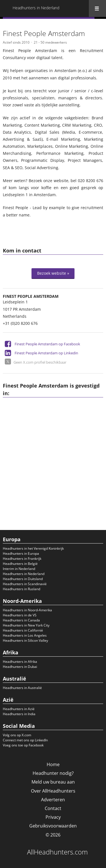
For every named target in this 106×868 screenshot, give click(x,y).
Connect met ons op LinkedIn (25, 740)
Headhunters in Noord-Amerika (27, 610)
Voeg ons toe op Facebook (23, 745)
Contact (53, 808)
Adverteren (53, 800)
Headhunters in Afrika (20, 662)
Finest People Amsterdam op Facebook (47, 344)
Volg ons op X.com (17, 735)
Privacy (53, 817)
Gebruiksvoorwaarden (53, 826)
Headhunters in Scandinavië (25, 584)
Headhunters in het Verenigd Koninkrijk (33, 548)
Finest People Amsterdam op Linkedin (46, 353)
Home (53, 764)
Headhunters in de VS (20, 615)
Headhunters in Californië (23, 630)
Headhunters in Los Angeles (25, 635)
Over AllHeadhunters (53, 791)
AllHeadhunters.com (57, 852)
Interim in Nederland (19, 569)
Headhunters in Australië (22, 688)
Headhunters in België (20, 564)
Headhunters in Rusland (22, 589)
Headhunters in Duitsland (23, 579)
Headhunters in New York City (26, 625)
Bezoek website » (53, 273)
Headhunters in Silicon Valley (25, 640)
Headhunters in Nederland (24, 574)
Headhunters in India (19, 714)
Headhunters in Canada (21, 620)
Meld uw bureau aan (53, 782)
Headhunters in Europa (21, 553)
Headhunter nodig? (53, 773)
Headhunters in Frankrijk (22, 559)
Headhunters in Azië (19, 709)
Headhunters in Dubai (20, 667)
